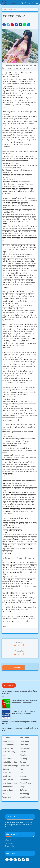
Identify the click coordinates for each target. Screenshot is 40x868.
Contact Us (9, 843)
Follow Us (9, 685)
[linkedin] (19, 860)
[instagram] (22, 3)
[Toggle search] (33, 3)
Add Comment (14, 668)
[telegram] (15, 860)
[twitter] (23, 860)
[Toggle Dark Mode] (30, 3)
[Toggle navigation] (37, 3)
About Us (8, 840)
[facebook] (19, 3)
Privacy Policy (10, 846)
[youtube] (26, 3)
